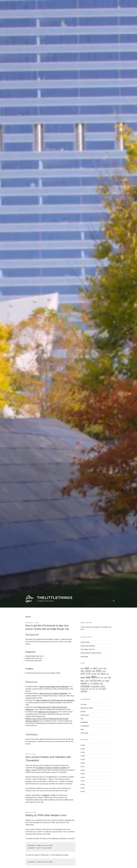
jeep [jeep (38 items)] (88, 677)
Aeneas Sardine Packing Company (91, 653)
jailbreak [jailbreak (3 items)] (83, 677)
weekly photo (84, 733)
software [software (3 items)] (103, 686)
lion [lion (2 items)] (102, 678)
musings (83, 712)
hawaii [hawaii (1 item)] (98, 674)
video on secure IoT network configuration (53, 693)
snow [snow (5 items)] (101, 683)
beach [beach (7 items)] (95, 668)
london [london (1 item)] (105, 678)
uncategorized (85, 726)
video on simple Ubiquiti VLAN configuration (54, 687)
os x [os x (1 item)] (89, 684)
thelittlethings (55, 591)
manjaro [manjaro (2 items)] (87, 681)
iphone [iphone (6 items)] (103, 674)
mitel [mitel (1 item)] (103, 681)
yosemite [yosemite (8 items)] (84, 691)
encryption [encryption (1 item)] (94, 674)
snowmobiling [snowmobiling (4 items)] (95, 686)
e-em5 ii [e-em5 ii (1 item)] (104, 671)
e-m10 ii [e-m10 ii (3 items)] (88, 674)
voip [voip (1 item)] (97, 689)
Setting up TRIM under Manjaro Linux (46, 815)
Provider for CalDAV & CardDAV (56, 768)
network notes (85, 715)
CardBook (46, 795)
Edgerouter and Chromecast (48, 712)
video (82, 729)
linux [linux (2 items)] (99, 678)
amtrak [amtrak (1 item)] (82, 668)
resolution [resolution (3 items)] (96, 684)
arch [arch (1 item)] (91, 668)
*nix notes (83, 704)
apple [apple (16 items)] (87, 668)
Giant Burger (84, 657)
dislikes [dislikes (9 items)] (99, 671)
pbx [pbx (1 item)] (91, 684)
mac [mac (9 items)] (82, 681)
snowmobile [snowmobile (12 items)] (85, 686)
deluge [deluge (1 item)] (94, 671)
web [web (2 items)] (100, 689)
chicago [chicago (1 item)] (105, 668)
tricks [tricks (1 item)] (94, 689)
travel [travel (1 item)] (90, 689)
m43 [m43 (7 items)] (109, 677)
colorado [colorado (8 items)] (88, 671)
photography (84, 722)
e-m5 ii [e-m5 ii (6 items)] (83, 674)
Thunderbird (40, 768)
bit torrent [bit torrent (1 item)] (100, 668)
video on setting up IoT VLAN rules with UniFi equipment (55, 700)
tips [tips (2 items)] (87, 689)
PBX (82, 719)
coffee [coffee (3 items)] (82, 671)
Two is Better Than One (88, 649)
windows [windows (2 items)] (104, 689)
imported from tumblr (87, 708)
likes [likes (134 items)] (94, 677)
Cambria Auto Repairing (88, 646)
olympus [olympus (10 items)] (84, 683)
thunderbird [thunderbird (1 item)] (83, 689)
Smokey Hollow (85, 642)
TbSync (28, 770)
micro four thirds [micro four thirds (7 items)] (95, 681)
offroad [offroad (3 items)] (107, 681)
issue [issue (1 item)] (107, 674)
